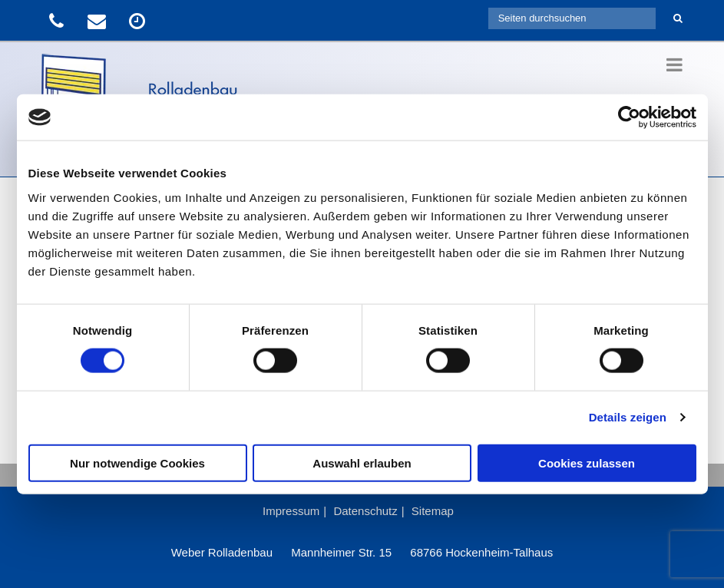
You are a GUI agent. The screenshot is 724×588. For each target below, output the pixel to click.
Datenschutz (365, 511)
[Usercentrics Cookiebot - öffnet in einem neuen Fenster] (629, 117)
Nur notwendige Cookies (137, 462)
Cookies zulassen (587, 462)
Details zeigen (628, 417)
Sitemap (433, 511)
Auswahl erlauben (362, 462)
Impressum (291, 511)
